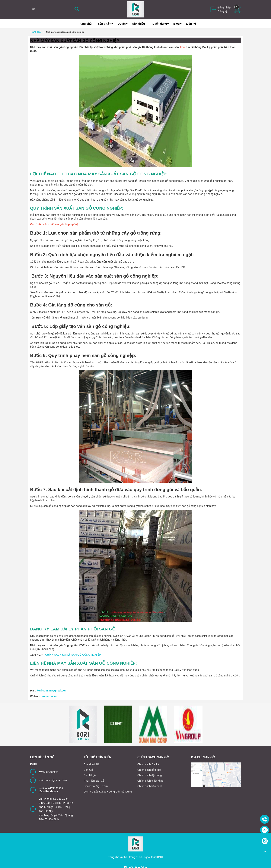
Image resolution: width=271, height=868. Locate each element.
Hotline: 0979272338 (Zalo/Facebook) (51, 790)
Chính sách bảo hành (150, 786)
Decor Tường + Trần (96, 786)
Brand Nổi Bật (92, 764)
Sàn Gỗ (88, 770)
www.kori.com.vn (48, 772)
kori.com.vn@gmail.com (52, 691)
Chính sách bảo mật (149, 770)
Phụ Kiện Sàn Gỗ (94, 781)
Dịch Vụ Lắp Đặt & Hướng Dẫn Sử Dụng (108, 792)
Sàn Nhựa (90, 775)
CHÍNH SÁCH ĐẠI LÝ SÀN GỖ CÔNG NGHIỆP (73, 655)
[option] (83, 724)
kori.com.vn (49, 696)
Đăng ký (222, 11)
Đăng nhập (224, 8)
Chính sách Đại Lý (148, 764)
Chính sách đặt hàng (150, 775)
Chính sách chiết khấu (150, 781)
